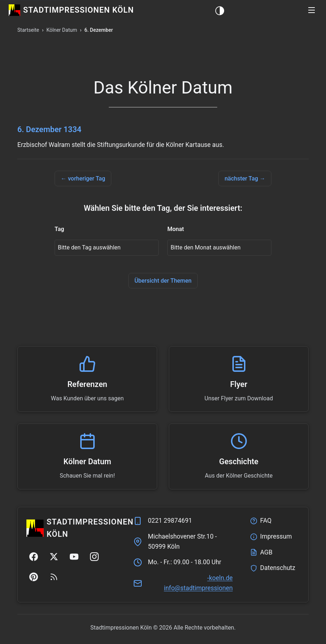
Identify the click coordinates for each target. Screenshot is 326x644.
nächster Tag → (245, 179)
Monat (176, 229)
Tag (59, 229)
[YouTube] (74, 557)
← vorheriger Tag (83, 179)
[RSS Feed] (54, 577)
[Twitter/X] (54, 557)
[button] (312, 10)
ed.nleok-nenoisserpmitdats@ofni (198, 583)
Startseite (28, 30)
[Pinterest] (34, 577)
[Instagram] (94, 557)
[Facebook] (34, 557)
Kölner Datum (62, 30)
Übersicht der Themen (163, 281)
